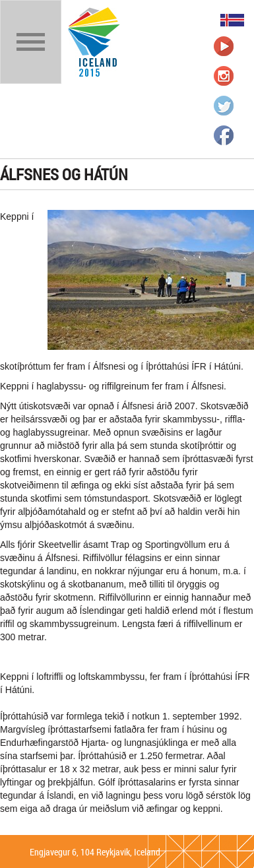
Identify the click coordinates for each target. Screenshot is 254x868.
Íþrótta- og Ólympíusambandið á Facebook (224, 135)
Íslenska (232, 20)
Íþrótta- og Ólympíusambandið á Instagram (224, 76)
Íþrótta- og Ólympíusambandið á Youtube (224, 46)
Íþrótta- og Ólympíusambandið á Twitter (224, 106)
